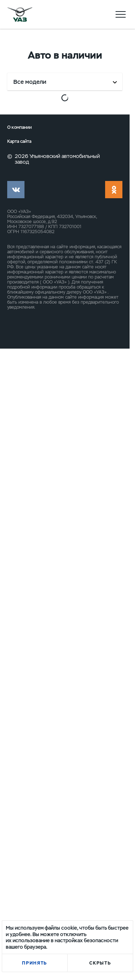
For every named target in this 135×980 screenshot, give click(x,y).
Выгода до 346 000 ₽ (33, 476)
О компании (19, 759)
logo (20, 14)
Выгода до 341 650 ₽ (33, 171)
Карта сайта (19, 773)
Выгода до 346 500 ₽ (97, 622)
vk (16, 821)
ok (114, 821)
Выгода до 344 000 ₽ (97, 323)
